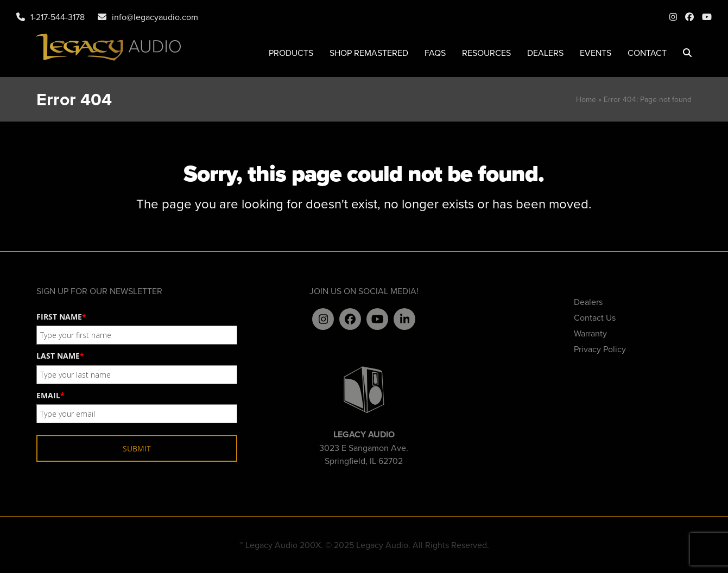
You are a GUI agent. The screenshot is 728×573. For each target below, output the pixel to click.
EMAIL (50, 395)
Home (586, 99)
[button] (687, 53)
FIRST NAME (61, 317)
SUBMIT (137, 448)
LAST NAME (60, 356)
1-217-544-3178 (58, 17)
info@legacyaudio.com (155, 17)
